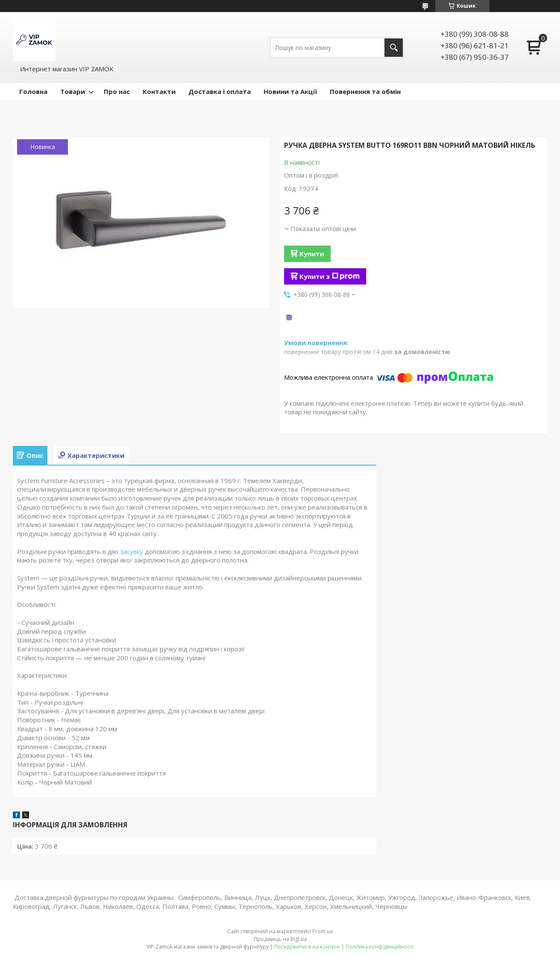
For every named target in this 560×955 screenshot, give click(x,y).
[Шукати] (394, 48)
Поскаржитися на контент (307, 947)
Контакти (159, 91)
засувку (132, 551)
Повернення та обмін (365, 91)
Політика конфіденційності (380, 947)
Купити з (330, 276)
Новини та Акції (290, 91)
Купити (312, 254)
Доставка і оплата (220, 91)
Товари (73, 91)
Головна (33, 91)
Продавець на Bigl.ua (280, 939)
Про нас (117, 91)
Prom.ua (323, 931)
